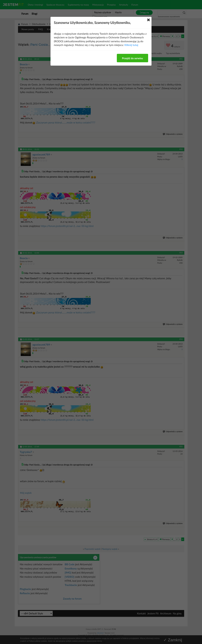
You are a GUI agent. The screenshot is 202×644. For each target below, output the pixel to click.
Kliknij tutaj (131, 45)
